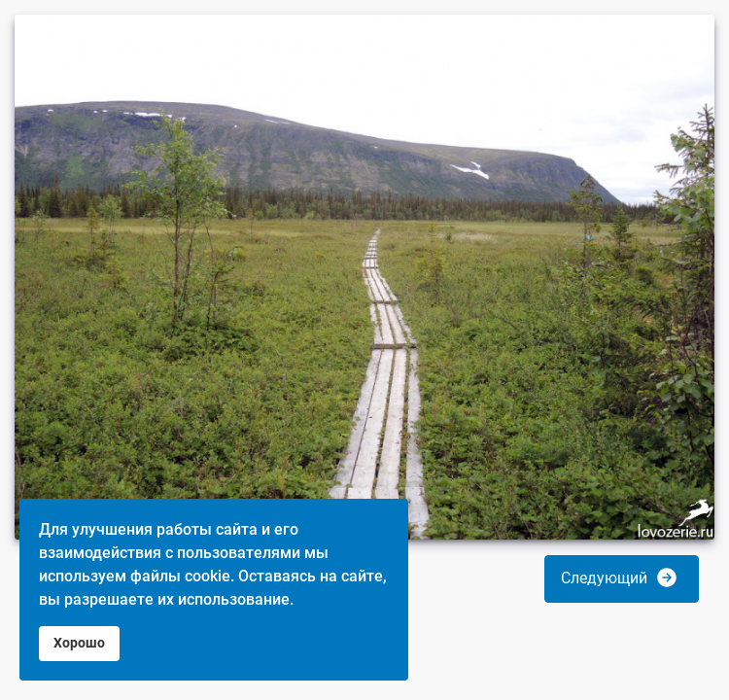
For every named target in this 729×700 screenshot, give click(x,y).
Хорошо (79, 643)
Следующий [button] (620, 577)
